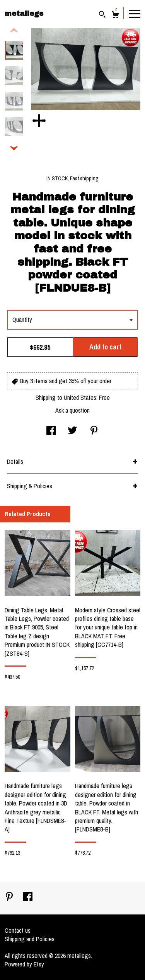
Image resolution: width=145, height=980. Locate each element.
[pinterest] (10, 897)
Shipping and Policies (30, 939)
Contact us (18, 930)
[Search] (102, 15)
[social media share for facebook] (51, 431)
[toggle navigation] (135, 13)
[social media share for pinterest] (94, 431)
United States (80, 398)
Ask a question (72, 410)
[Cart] (115, 16)
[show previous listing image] (14, 31)
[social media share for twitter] (72, 431)
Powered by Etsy (24, 964)
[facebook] (28, 897)
